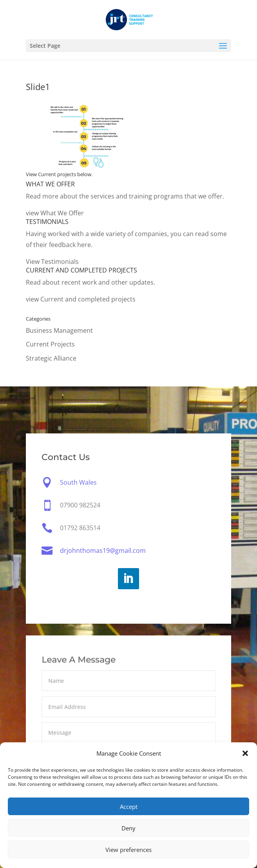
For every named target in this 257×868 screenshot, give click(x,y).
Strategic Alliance (51, 358)
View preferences (128, 850)
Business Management (59, 330)
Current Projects (50, 344)
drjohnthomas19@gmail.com (103, 551)
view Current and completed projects (81, 299)
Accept (129, 807)
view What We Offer (55, 213)
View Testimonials (52, 262)
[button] (245, 753)
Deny (128, 828)
